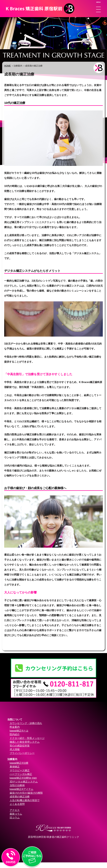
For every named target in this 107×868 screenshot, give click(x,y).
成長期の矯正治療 (20, 797)
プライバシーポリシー (22, 753)
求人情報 (15, 749)
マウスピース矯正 (20, 770)
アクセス (15, 810)
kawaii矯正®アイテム (21, 789)
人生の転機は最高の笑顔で (25, 800)
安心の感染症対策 (20, 746)
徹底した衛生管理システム (25, 742)
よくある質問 (17, 804)
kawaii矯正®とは (19, 731)
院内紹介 (15, 734)
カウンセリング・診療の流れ (26, 723)
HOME (7, 66)
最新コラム (16, 814)
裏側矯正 (15, 767)
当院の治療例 (17, 785)
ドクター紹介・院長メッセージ (27, 738)
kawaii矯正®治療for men (23, 778)
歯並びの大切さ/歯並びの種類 (26, 793)
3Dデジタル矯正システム (24, 782)
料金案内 (15, 727)
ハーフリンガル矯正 (21, 774)
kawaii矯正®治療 (19, 763)
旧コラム (15, 818)
